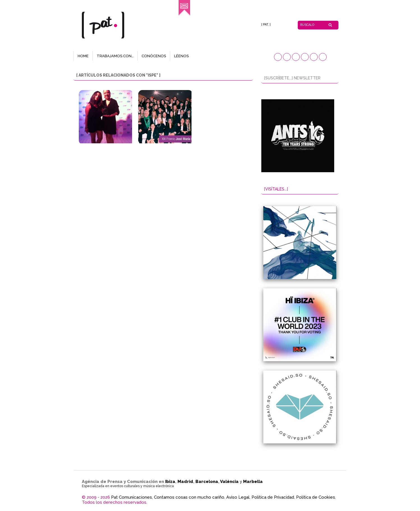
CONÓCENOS (154, 56)
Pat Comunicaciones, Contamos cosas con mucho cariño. (168, 497)
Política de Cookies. (316, 497)
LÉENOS (181, 56)
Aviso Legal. (238, 497)
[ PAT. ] (266, 25)
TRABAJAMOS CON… (115, 56)
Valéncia (229, 482)
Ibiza (170, 482)
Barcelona (207, 482)
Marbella (253, 482)
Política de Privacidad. (273, 497)
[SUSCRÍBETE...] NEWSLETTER (292, 78)
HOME (83, 56)
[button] (278, 57)
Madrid (185, 482)
